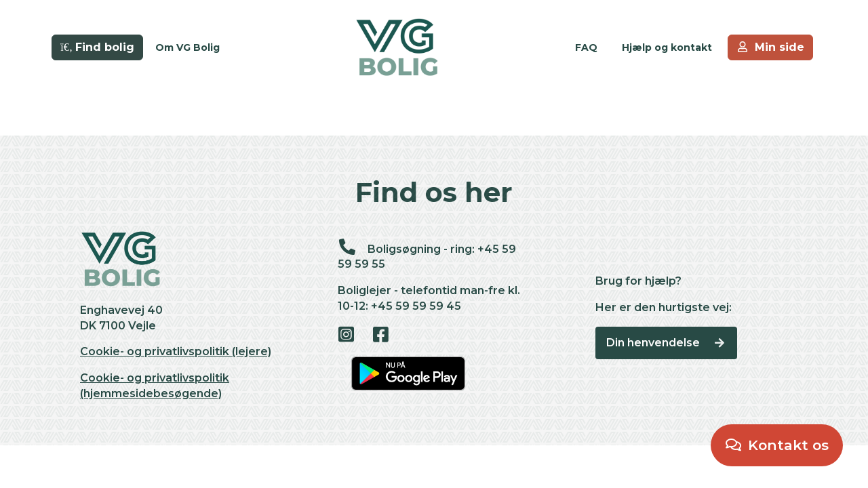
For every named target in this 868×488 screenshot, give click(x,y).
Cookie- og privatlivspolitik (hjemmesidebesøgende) (155, 386)
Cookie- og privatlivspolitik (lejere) (176, 351)
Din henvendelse (666, 343)
